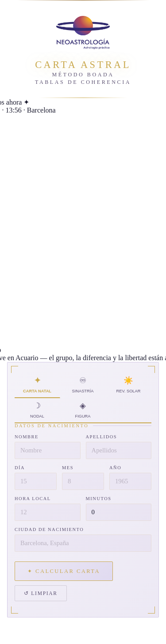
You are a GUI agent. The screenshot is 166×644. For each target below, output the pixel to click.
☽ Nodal (37, 410)
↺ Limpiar (41, 593)
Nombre (27, 437)
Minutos (99, 499)
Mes (68, 468)
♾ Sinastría (83, 385)
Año (115, 468)
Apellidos (102, 437)
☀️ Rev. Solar (129, 385)
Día (20, 468)
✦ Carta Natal (37, 385)
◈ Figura (83, 410)
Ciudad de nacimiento (49, 529)
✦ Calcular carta (64, 571)
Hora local (33, 499)
